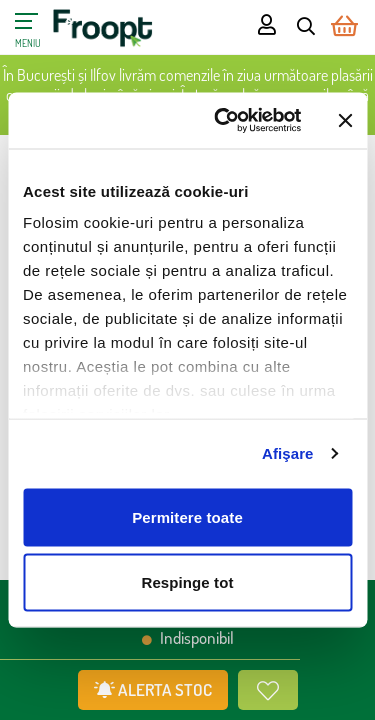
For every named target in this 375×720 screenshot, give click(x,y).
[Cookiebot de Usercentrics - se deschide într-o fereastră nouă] (223, 121)
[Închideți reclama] (345, 120)
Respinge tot (187, 582)
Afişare (288, 453)
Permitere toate (187, 516)
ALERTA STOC (153, 689)
